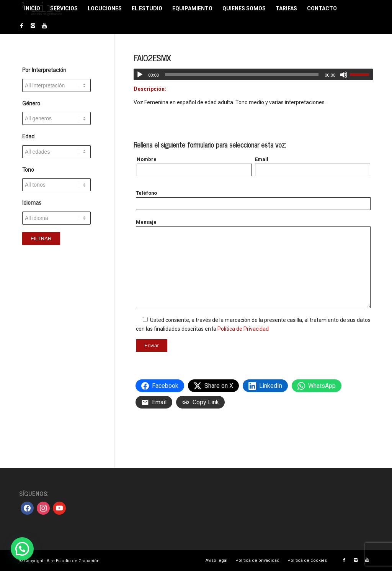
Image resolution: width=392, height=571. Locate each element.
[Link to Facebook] (21, 26)
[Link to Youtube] (44, 26)
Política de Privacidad (243, 329)
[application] (253, 74)
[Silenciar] (344, 75)
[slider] (242, 75)
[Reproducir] (140, 75)
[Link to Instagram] (33, 26)
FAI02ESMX (152, 58)
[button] (22, 549)
